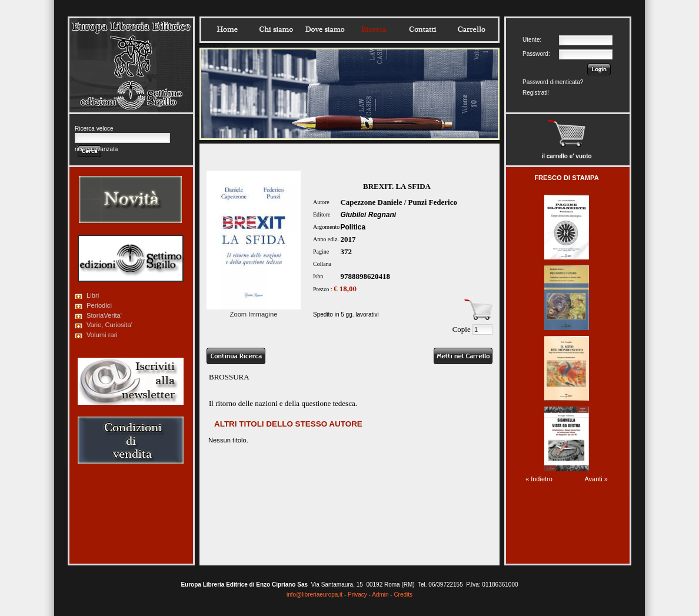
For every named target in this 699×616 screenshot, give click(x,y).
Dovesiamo (325, 29)
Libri (93, 295)
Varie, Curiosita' (109, 325)
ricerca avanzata (96, 149)
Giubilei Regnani (368, 215)
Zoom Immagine (254, 311)
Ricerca (374, 29)
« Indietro (539, 479)
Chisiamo (276, 29)
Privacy (357, 595)
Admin (380, 595)
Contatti (422, 29)
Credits (403, 595)
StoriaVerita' (104, 315)
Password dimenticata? (553, 82)
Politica (353, 227)
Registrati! (536, 93)
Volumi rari (102, 335)
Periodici (99, 305)
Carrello (471, 29)
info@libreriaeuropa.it (314, 595)
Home (227, 29)
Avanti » (596, 479)
